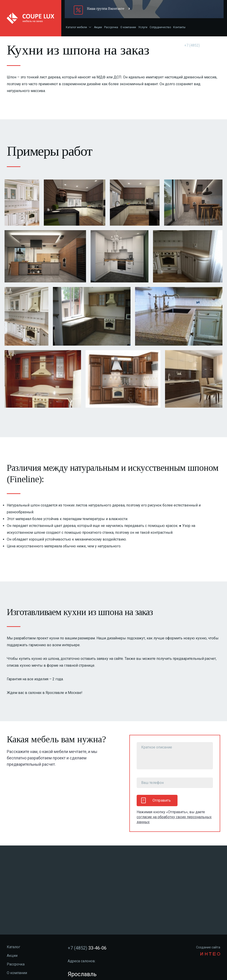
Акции (98, 27)
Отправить (156, 800)
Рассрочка (111, 27)
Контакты (179, 27)
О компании (128, 27)
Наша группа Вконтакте (106, 9)
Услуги (143, 27)
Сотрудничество (160, 27)
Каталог (14, 947)
